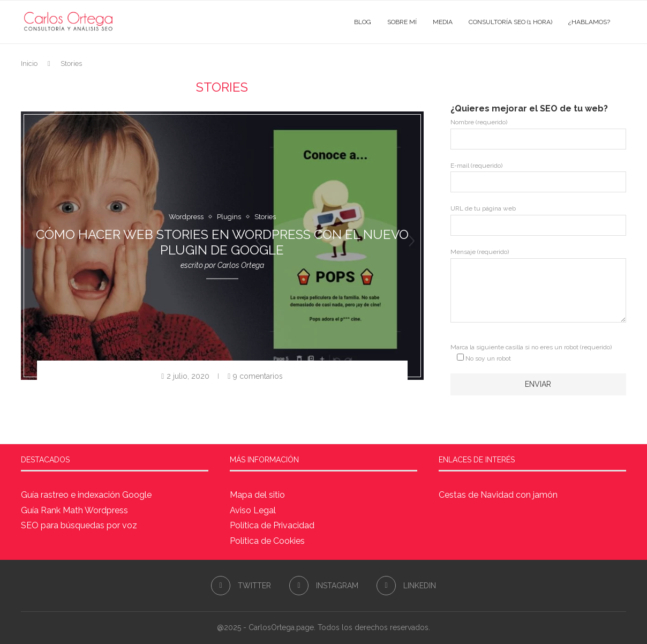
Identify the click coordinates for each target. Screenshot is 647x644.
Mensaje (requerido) (538, 258)
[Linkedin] (406, 586)
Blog (363, 22)
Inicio (29, 63)
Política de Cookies (267, 541)
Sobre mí (402, 22)
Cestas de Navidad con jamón (498, 495)
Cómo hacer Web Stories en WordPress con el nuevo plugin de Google (222, 242)
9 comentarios (255, 376)
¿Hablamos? (589, 22)
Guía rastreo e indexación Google (86, 495)
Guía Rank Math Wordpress (74, 510)
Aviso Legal (253, 510)
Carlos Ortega (241, 265)
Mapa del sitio (257, 495)
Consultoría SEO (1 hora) (510, 22)
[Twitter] (241, 586)
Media (443, 22)
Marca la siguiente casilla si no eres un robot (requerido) (531, 353)
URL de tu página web (538, 220)
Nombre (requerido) (538, 134)
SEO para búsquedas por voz (79, 525)
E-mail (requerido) (538, 177)
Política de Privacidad (272, 525)
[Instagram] (324, 586)
